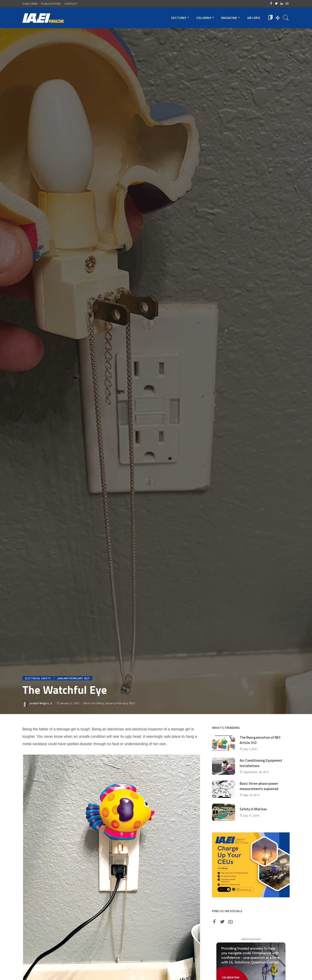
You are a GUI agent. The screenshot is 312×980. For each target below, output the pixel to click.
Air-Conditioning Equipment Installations (261, 763)
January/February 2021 (73, 678)
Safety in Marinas (253, 809)
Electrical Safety (38, 678)
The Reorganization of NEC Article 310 (260, 740)
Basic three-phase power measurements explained (259, 786)
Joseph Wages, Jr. (41, 703)
